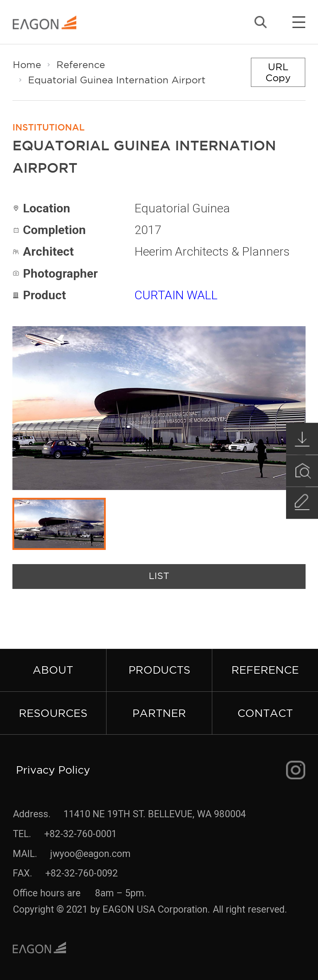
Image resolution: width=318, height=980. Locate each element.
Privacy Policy (53, 770)
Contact (265, 713)
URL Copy (278, 72)
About (53, 670)
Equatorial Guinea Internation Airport (117, 80)
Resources (53, 713)
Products (159, 670)
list (159, 576)
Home (27, 65)
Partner (159, 713)
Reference (81, 65)
